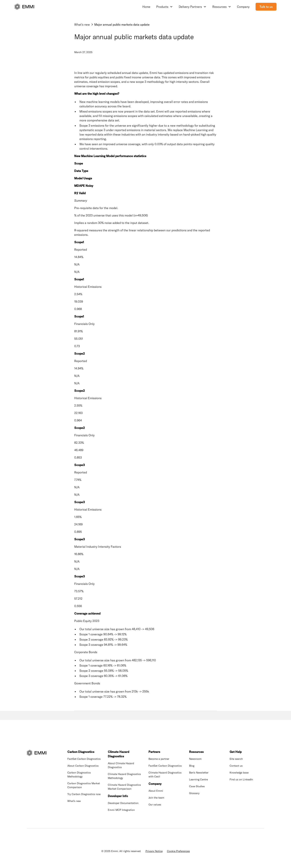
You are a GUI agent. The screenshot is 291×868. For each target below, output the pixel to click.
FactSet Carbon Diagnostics (84, 759)
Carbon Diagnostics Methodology (79, 775)
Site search (236, 759)
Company (243, 7)
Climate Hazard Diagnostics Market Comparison (124, 787)
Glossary (194, 793)
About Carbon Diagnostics (83, 766)
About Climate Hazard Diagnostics (121, 765)
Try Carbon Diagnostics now (84, 794)
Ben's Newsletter (199, 773)
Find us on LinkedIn (241, 779)
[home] (24, 7)
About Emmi (156, 791)
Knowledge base (239, 773)
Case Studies (197, 786)
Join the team (156, 798)
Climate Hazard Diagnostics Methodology (124, 776)
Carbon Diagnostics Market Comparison (84, 785)
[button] (165, 7)
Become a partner (159, 759)
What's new (74, 801)
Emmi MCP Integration (121, 810)
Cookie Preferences (178, 851)
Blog (192, 766)
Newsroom (195, 759)
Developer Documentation (123, 803)
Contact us (236, 766)
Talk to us (266, 7)
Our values (155, 805)
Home (146, 7)
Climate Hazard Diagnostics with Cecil (165, 775)
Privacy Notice (154, 851)
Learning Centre (198, 779)
